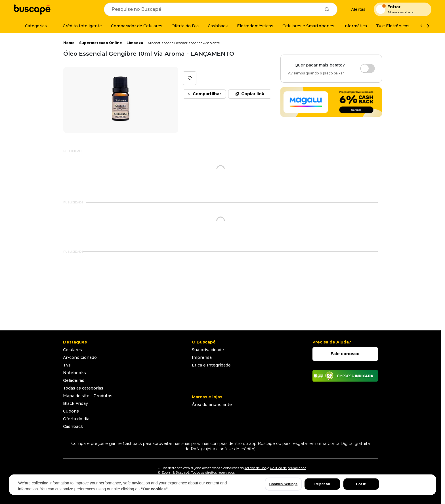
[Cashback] (218, 26)
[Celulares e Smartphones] (308, 26)
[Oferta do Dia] (185, 26)
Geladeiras (74, 380)
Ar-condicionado (80, 357)
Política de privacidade (288, 468)
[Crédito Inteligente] (79, 26)
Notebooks (74, 373)
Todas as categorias (83, 388)
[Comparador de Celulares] (137, 26)
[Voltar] (421, 26)
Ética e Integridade (211, 365)
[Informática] (355, 26)
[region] (222, 485)
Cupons (71, 411)
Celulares (73, 350)
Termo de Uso (256, 468)
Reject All (322, 484)
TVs (67, 365)
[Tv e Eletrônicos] (393, 26)
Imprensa (202, 357)
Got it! (361, 484)
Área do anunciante (212, 405)
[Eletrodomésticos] (255, 26)
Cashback (73, 426)
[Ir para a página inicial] (32, 9)
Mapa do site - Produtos (88, 396)
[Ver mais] (428, 26)
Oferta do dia (76, 419)
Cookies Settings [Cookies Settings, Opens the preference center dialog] (283, 484)
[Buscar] (327, 9)
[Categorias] (32, 26)
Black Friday (75, 403)
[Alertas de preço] (356, 10)
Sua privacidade (208, 350)
